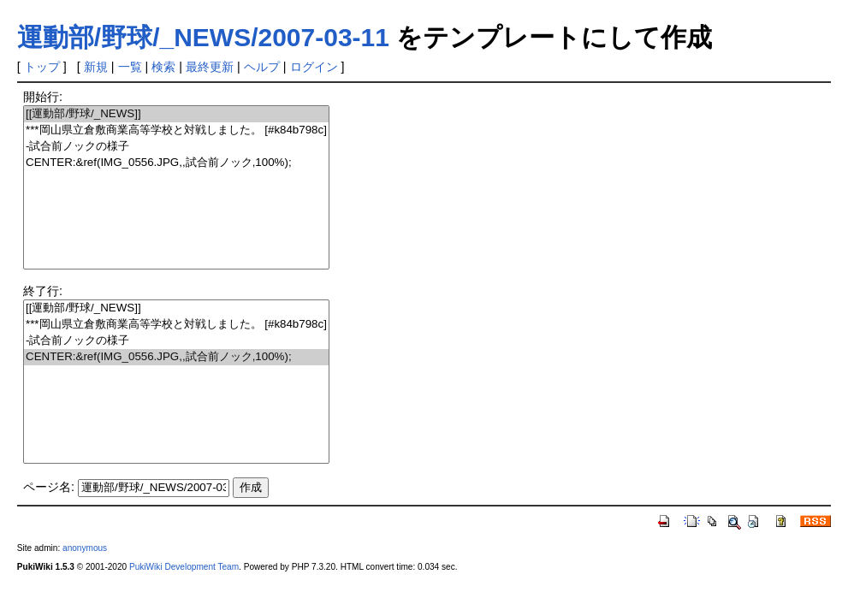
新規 (96, 67)
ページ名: (49, 487)
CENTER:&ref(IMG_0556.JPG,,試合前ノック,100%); (176, 163)
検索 (163, 67)
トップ (42, 67)
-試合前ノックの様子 (176, 147)
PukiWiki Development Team (184, 567)
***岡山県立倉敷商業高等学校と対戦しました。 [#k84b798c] (176, 130)
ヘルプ (262, 67)
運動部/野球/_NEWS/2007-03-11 (203, 37)
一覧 (130, 67)
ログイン (314, 67)
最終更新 (210, 67)
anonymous (85, 548)
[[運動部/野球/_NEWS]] (176, 114)
